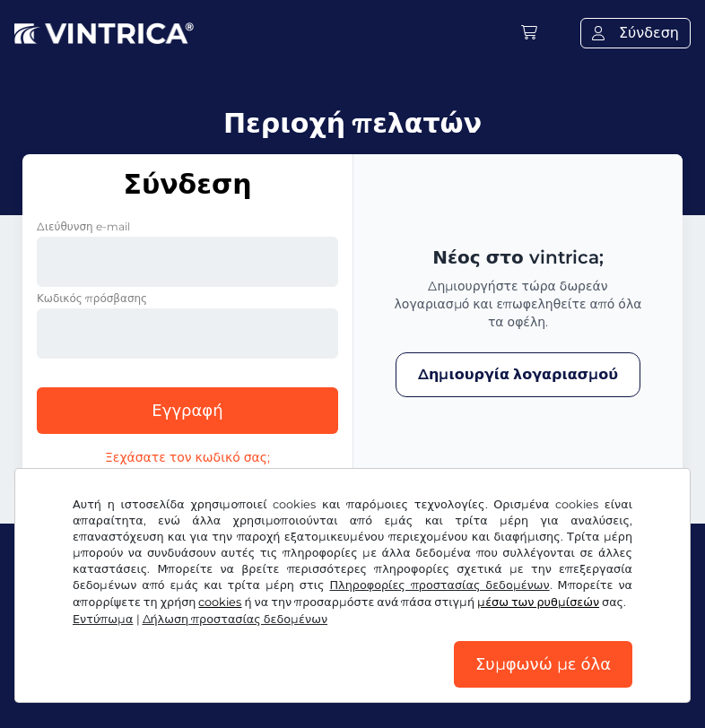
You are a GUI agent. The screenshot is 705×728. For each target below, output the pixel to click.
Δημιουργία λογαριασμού (518, 374)
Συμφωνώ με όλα (543, 664)
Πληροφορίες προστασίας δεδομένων (439, 585)
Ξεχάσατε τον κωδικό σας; (187, 457)
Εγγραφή (187, 411)
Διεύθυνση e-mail (83, 226)
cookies (220, 602)
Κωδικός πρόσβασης (92, 298)
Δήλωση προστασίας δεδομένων (235, 619)
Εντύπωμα (103, 619)
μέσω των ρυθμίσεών (538, 602)
